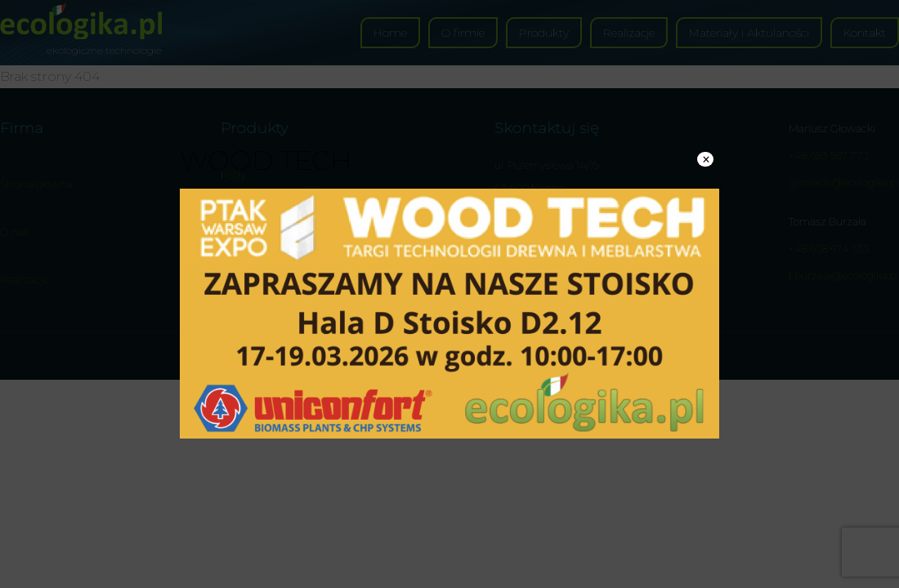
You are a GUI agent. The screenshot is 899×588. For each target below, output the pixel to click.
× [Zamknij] (706, 159)
